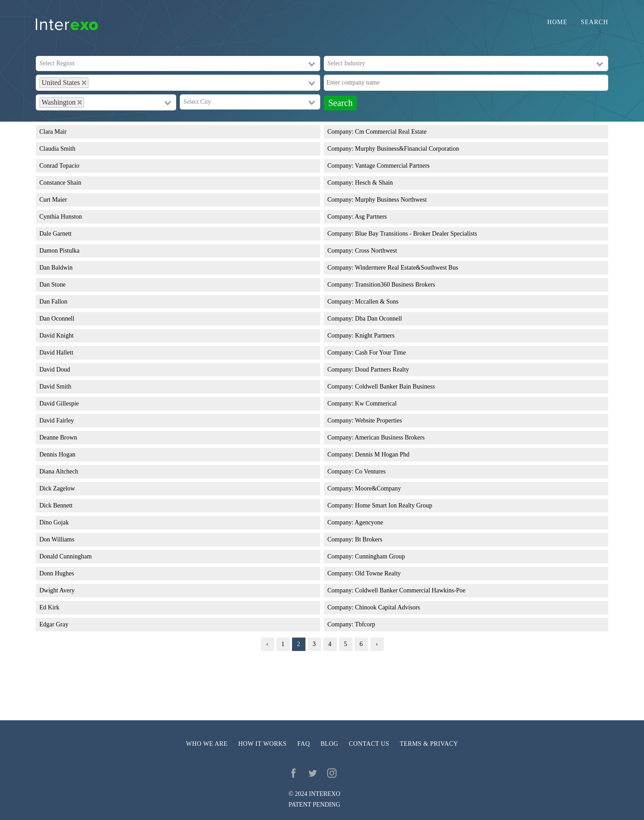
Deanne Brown (58, 437)
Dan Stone (53, 285)
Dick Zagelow (57, 488)
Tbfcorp (365, 624)
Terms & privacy (429, 744)
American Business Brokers (390, 437)
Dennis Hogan (57, 454)
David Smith (55, 387)
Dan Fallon (53, 302)
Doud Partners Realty (382, 370)
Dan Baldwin (56, 268)
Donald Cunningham (66, 556)
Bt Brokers (369, 539)
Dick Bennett (56, 505)
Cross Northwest (376, 251)
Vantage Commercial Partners (392, 166)
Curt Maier (53, 200)
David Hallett (56, 353)
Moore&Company (378, 488)
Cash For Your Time (381, 353)
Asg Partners (371, 217)
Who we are (207, 744)
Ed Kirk (49, 607)
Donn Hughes (57, 573)
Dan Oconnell (57, 319)
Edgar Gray (54, 624)
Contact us (369, 744)
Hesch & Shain (374, 183)
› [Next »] (377, 644)
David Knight (57, 336)
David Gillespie (59, 404)
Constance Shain (60, 183)
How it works (263, 744)
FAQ (304, 744)
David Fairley (57, 421)
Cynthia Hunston (61, 217)
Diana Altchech (59, 471)
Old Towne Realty (378, 573)
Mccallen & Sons (377, 302)
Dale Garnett (55, 234)
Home (557, 22)
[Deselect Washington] (80, 102)
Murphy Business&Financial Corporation (407, 149)
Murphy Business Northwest (391, 200)
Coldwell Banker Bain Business (395, 387)
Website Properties (379, 421)
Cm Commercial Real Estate (391, 132)
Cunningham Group (380, 556)
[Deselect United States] (84, 83)
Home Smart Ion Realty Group (394, 505)
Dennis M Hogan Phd (382, 454)
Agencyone (369, 522)
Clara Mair (53, 132)
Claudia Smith (57, 149)
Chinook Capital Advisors (388, 607)
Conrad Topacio (59, 166)
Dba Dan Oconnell (379, 319)
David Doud (55, 370)
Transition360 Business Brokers (395, 285)
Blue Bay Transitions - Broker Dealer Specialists (416, 234)
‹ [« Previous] (267, 644)
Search (595, 22)
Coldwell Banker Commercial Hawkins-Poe (410, 590)
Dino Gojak (54, 522)
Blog (330, 744)
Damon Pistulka (59, 251)
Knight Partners (375, 336)
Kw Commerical (376, 404)
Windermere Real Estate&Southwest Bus (407, 268)
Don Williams (57, 539)
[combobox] (178, 63)
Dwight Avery (57, 590)
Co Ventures (371, 471)
